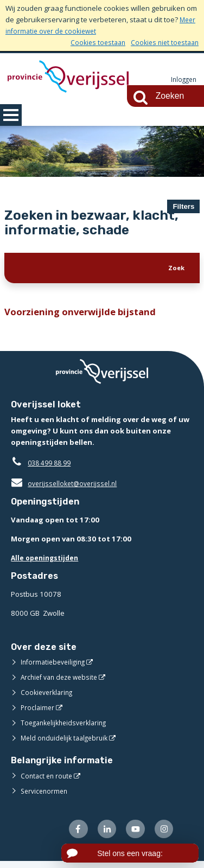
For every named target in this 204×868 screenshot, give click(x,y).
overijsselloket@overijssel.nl (66, 488)
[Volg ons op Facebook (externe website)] (71, 835)
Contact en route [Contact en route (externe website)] (48, 780)
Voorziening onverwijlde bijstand (84, 316)
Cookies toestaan (92, 42)
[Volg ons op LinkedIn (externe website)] (102, 835)
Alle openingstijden (47, 563)
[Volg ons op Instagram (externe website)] (163, 835)
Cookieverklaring (49, 697)
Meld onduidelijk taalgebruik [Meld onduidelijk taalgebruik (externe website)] (67, 743)
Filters (183, 206)
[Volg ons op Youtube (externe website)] (132, 835)
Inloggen (182, 80)
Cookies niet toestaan (162, 42)
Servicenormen (46, 795)
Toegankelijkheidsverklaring (67, 727)
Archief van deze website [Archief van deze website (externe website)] (62, 682)
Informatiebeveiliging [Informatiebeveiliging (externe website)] (55, 667)
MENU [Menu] (11, 115)
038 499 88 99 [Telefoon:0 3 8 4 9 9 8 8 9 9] (52, 468)
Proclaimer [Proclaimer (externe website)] (38, 712)
